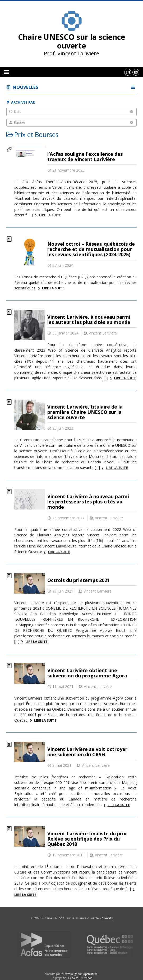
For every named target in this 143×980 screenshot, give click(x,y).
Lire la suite (50, 215)
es (136, 72)
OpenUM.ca (90, 974)
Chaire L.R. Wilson (81, 978)
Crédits (107, 918)
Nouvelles (26, 87)
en (128, 72)
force (71, 974)
